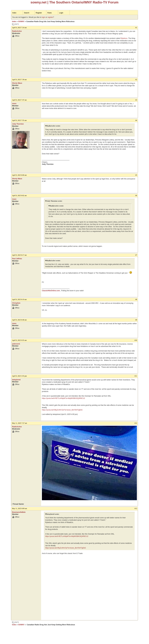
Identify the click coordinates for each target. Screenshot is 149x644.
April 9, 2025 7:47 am (19, 100)
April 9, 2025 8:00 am (19, 175)
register (50, 17)
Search (27, 13)
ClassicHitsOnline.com (51, 291)
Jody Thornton (18, 124)
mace (14, 104)
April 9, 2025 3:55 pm (19, 376)
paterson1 (16, 344)
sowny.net (39, 2)
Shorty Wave (17, 83)
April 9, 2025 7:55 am (19, 120)
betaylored (16, 380)
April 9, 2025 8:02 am (19, 196)
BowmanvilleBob (19, 512)
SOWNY (21, 22)
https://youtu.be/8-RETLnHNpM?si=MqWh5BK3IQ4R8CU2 (63, 398)
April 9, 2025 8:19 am (19, 299)
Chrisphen (16, 303)
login (43, 17)
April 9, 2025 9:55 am (19, 340)
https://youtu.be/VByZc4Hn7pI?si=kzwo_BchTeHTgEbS (62, 410)
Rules (50, 13)
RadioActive (17, 31)
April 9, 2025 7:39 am (19, 80)
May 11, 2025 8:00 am (20, 508)
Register (39, 13)
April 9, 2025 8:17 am (19, 255)
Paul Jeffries (17, 259)
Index (14, 13)
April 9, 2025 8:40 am (19, 320)
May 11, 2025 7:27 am (20, 423)
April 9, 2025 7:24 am (19, 28)
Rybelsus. (124, 38)
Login (61, 13)
